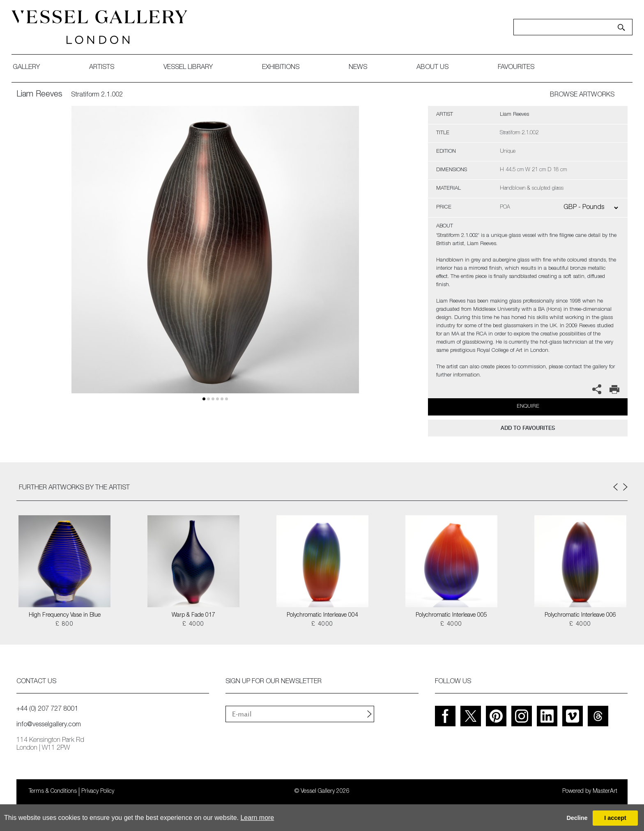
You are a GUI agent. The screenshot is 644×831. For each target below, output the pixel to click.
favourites (521, 68)
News (363, 68)
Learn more (257, 818)
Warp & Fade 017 (193, 615)
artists (107, 68)
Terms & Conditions (53, 792)
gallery (31, 68)
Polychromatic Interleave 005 (451, 615)
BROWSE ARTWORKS (582, 95)
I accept (615, 818)
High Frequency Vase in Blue (65, 615)
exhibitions (286, 68)
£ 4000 (193, 624)
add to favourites (528, 428)
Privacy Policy (98, 792)
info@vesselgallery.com (49, 725)
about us (437, 68)
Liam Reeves (39, 95)
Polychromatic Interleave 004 (322, 615)
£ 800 (64, 624)
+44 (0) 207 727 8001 (47, 709)
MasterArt (605, 792)
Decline (577, 818)
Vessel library (193, 68)
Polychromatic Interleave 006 (580, 615)
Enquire (528, 407)
